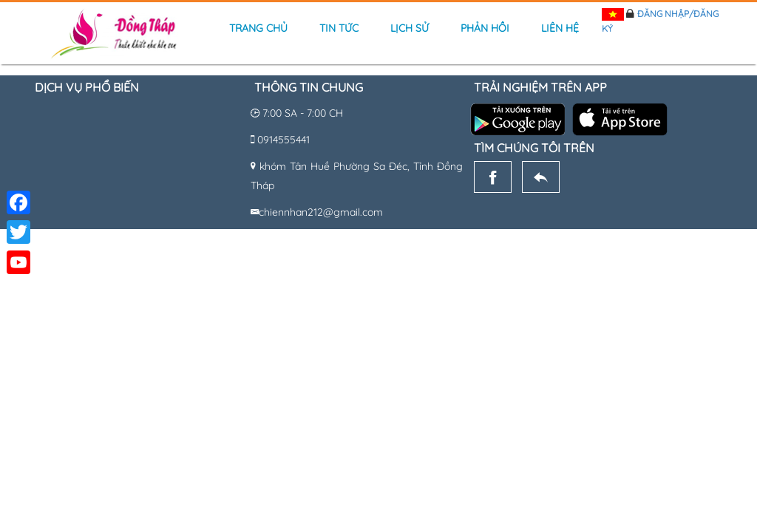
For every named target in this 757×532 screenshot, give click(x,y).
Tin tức (339, 28)
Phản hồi (485, 28)
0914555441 (284, 140)
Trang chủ (258, 28)
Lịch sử (410, 28)
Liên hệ (560, 28)
